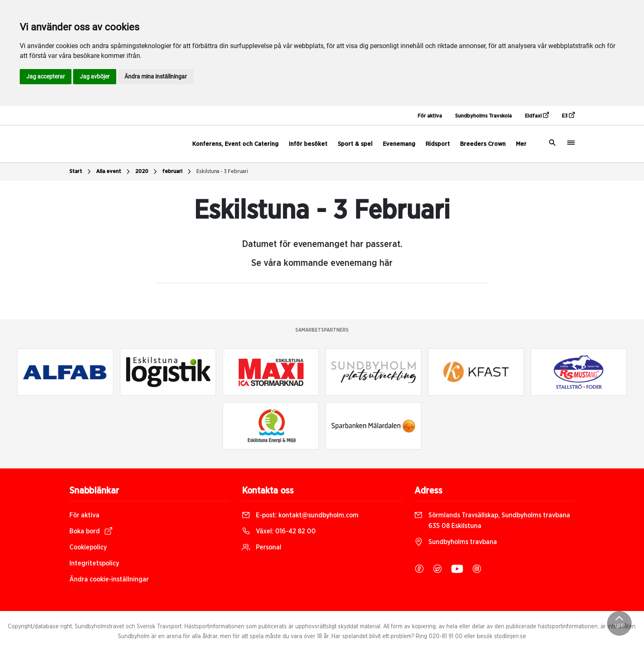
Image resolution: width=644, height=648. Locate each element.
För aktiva (430, 116)
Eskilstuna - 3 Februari (222, 172)
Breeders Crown (483, 144)
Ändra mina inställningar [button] (156, 76)
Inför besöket (308, 144)
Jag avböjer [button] (95, 76)
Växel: (279, 531)
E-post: (300, 515)
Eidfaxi (537, 115)
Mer (521, 144)
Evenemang (399, 144)
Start (81, 172)
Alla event (114, 172)
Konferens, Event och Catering (235, 144)
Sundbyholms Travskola (483, 116)
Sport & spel (355, 144)
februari (178, 172)
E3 (568, 115)
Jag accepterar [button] (46, 76)
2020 (147, 172)
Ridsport (438, 144)
